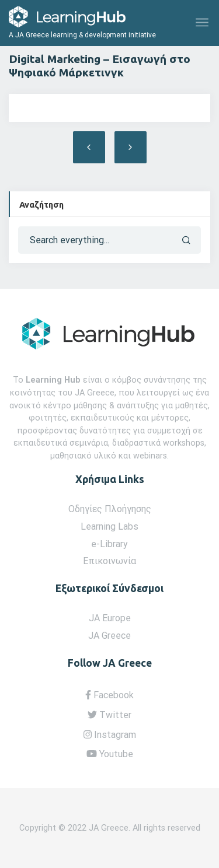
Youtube (110, 754)
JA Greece (109, 636)
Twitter (109, 715)
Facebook (109, 695)
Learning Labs (109, 526)
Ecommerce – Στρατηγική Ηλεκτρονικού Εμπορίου (89, 147)
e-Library (109, 544)
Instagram (110, 735)
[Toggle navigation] (203, 23)
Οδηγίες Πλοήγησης (110, 509)
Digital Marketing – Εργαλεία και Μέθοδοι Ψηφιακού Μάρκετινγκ (131, 147)
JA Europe (110, 618)
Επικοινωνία (109, 561)
